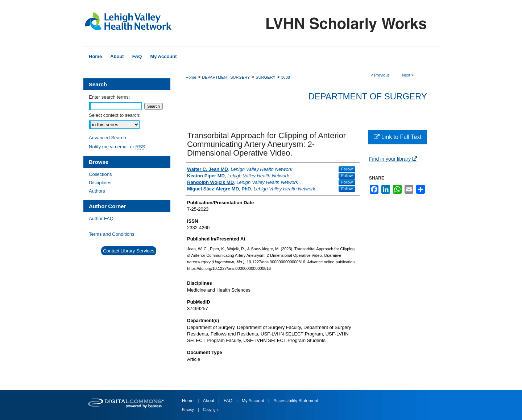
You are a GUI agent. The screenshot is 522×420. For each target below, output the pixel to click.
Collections (100, 174)
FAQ (229, 401)
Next (406, 75)
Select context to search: (115, 115)
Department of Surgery (368, 96)
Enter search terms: (109, 97)
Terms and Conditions (112, 234)
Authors (97, 191)
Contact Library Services (129, 251)
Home (191, 77)
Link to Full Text (397, 137)
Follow (347, 169)
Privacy (188, 410)
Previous (382, 75)
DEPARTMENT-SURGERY (226, 77)
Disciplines (100, 183)
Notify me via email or (117, 147)
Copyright (211, 410)
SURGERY (265, 77)
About (209, 401)
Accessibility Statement (296, 401)
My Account (254, 401)
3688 (285, 77)
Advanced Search (107, 138)
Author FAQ (101, 219)
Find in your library (393, 159)
